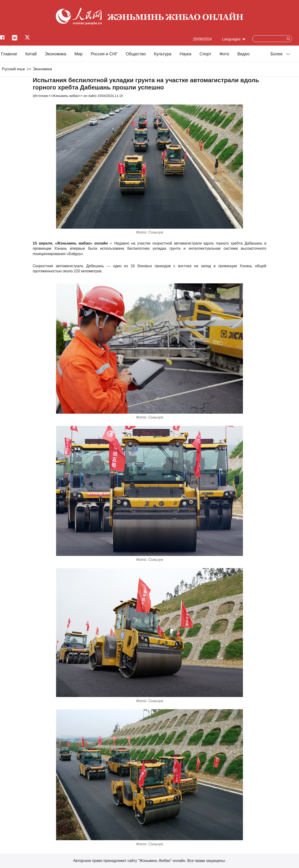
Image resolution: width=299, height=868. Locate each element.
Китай (31, 54)
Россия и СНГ (104, 54)
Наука (185, 54)
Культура (163, 54)
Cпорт (205, 54)
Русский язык (13, 69)
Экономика (56, 54)
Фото (224, 54)
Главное (9, 54)
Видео (244, 54)
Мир (79, 54)
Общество (136, 54)
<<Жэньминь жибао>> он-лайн (72, 96)
